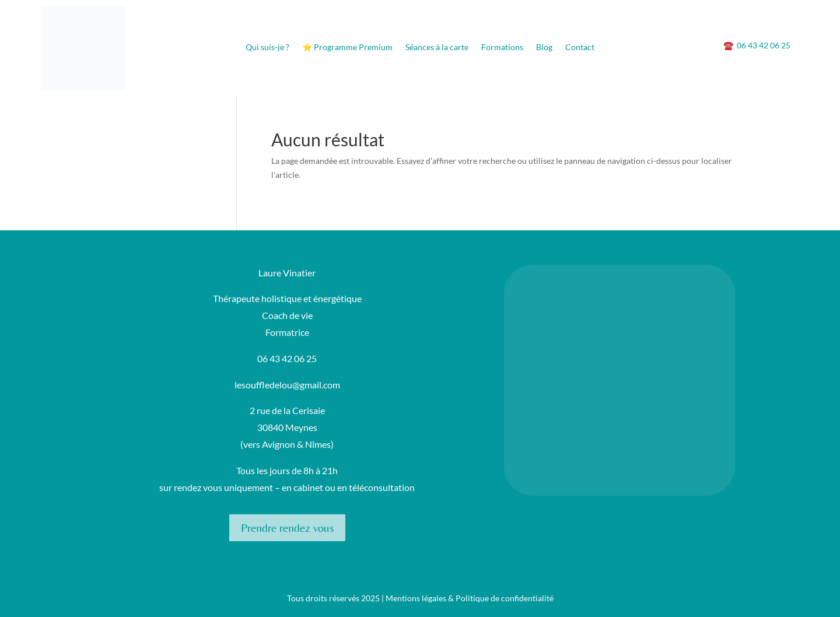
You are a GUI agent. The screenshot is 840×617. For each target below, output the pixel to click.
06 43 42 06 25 (757, 45)
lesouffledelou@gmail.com (287, 385)
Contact (580, 48)
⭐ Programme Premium (347, 48)
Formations (502, 48)
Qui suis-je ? (267, 48)
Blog (544, 48)
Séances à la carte (437, 48)
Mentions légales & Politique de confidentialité (470, 598)
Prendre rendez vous (287, 527)
